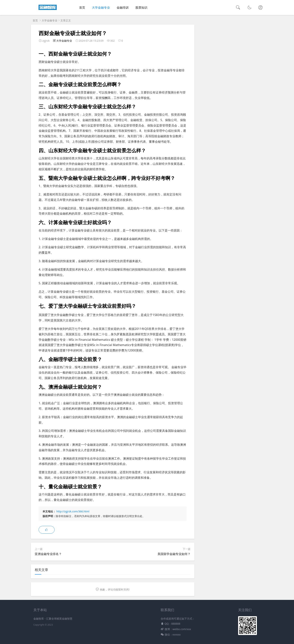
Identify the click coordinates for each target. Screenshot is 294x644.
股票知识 (141, 8)
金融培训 (123, 8)
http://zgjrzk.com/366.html (73, 511)
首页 (82, 8)
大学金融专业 (101, 8)
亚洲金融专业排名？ (48, 554)
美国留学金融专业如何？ (174, 554)
